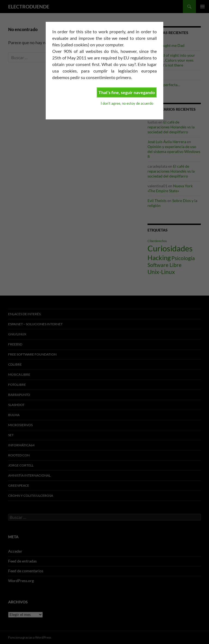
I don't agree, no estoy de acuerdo (127, 103)
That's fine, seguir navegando (127, 92)
